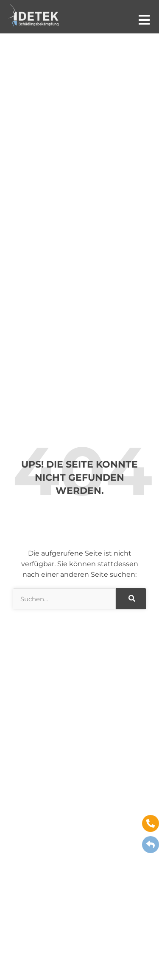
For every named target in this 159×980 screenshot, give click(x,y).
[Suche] (131, 599)
